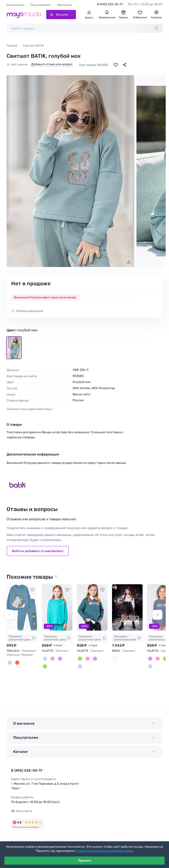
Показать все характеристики (29, 409)
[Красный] (17, 663)
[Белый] (115, 659)
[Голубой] (10, 663)
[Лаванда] (60, 659)
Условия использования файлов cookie (104, 851)
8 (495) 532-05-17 (110, 4)
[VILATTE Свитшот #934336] (92, 607)
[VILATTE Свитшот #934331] (57, 607)
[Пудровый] (52, 659)
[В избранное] (116, 65)
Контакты (64, 5)
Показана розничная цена (22, 638)
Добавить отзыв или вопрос (52, 64)
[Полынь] (45, 666)
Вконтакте (22, 811)
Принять (85, 861)
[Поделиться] (125, 65)
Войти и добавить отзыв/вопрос (38, 551)
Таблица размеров (29, 311)
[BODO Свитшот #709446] (127, 607)
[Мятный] (45, 659)
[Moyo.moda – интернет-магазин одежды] (24, 15)
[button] (9, 615)
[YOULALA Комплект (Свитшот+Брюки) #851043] (22, 607)
